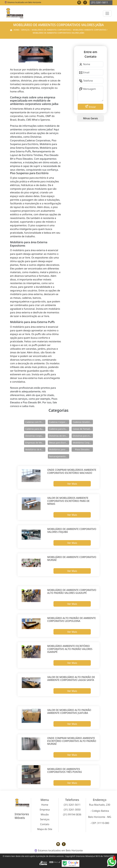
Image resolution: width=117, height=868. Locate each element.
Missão (45, 814)
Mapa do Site (45, 829)
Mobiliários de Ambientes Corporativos (35, 449)
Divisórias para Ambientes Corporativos (83, 436)
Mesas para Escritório (59, 443)
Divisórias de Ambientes (59, 436)
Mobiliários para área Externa (59, 449)
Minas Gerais (90, 118)
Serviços (45, 819)
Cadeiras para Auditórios (35, 429)
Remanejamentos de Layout (59, 456)
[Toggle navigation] (107, 13)
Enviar (92, 107)
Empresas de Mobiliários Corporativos (35, 443)
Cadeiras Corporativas (59, 422)
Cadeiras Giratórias (82, 422)
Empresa (45, 810)
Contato (45, 824)
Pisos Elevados (82, 449)
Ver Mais (72, 484)
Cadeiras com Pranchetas (35, 422)
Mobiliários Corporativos (83, 443)
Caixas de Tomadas (82, 429)
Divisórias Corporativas (35, 436)
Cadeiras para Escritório (59, 429)
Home (45, 805)
